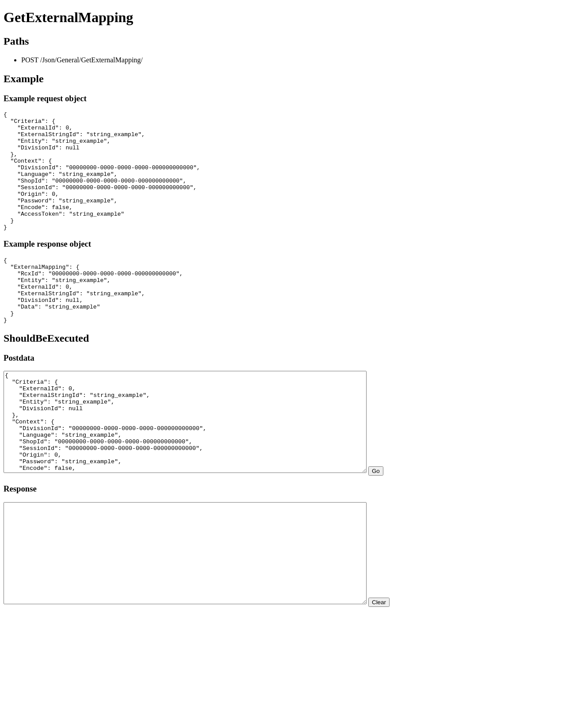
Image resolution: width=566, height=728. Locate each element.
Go (420, 528)
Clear (423, 679)
